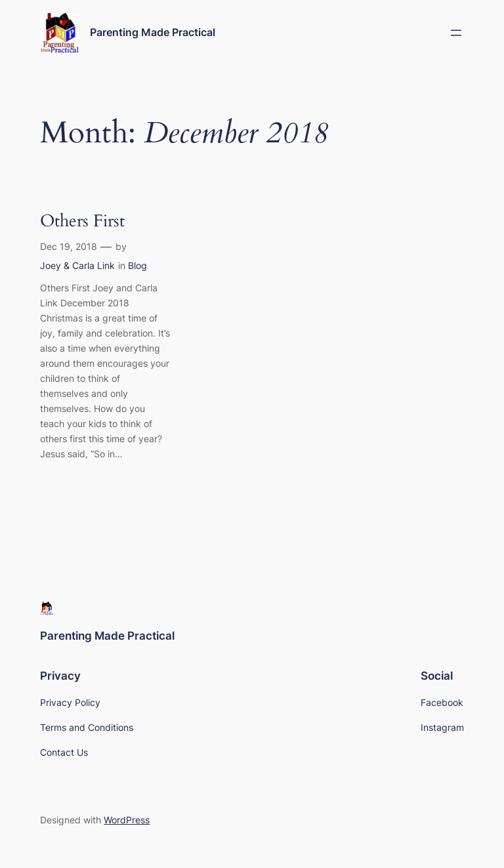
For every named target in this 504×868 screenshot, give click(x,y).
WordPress (127, 820)
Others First (82, 221)
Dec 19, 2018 (69, 246)
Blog (137, 265)
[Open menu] (456, 33)
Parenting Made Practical (153, 32)
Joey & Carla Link (77, 265)
